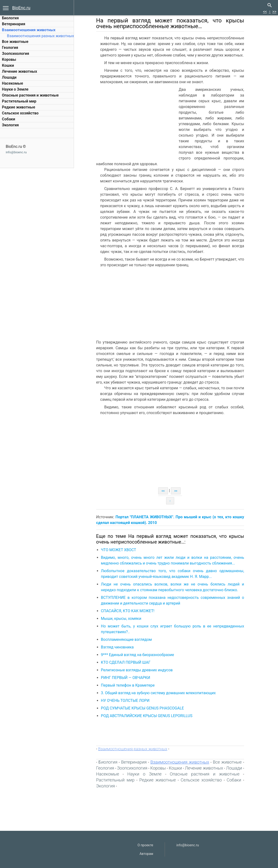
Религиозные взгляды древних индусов (140, 670)
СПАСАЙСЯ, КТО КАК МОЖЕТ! (131, 611)
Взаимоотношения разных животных (40, 36)
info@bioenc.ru (16, 152)
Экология (10, 125)
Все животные (15, 42)
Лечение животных (19, 71)
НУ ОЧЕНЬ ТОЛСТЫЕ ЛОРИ (128, 701)
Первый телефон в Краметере (131, 685)
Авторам (146, 854)
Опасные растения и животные (30, 95)
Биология (10, 18)
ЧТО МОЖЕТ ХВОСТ (121, 550)
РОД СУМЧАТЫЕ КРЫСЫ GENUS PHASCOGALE (145, 708)
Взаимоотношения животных (29, 30)
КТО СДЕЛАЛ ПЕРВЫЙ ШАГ (129, 662)
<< (265, 12)
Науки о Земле (15, 89)
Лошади (9, 77)
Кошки (8, 65)
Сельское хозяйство (20, 113)
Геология (10, 48)
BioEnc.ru (21, 8)
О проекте (145, 845)
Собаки (8, 119)
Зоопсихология (16, 54)
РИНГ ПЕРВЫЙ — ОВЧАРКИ (128, 678)
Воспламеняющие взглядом (129, 639)
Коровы (9, 59)
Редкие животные (18, 107)
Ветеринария (14, 24)
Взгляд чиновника (120, 647)
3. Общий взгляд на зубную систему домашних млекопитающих (161, 693)
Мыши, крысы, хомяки (124, 619)
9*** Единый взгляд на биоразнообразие (140, 655)
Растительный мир (19, 101)
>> (274, 12)
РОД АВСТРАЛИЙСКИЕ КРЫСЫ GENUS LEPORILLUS (149, 716)
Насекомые (13, 83)
